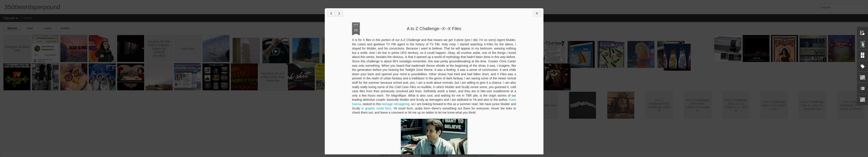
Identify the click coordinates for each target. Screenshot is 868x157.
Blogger (474, 155)
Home (28, 18)
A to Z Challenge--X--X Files (434, 29)
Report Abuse (487, 155)
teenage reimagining (396, 104)
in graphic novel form (376, 108)
